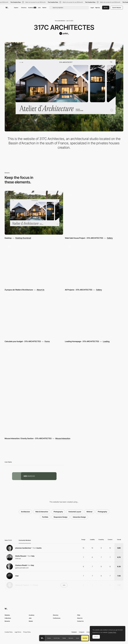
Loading (106, 341)
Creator (49, 638)
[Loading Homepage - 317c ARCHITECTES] (94, 316)
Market (44, 8)
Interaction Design (79, 517)
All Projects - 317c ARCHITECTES (79, 290)
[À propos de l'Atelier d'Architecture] (34, 264)
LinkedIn (89, 632)
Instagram (82, 632)
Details (64, 638)
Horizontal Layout (75, 512)
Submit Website (117, 8)
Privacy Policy (27, 632)
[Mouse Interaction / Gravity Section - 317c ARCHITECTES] (64, 390)
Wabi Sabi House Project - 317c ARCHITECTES (84, 238)
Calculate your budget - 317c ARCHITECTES (23, 341)
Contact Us (80, 621)
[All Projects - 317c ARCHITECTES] (94, 264)
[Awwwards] (7, 8)
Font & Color (57, 638)
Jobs (39, 8)
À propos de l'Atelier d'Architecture (19, 290)
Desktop (8, 238)
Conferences (57, 618)
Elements (71, 638)
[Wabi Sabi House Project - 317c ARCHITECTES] (94, 213)
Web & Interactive (42, 512)
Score (77, 638)
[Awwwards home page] (42, 638)
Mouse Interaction (63, 439)
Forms (47, 341)
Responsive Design (61, 517)
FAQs (79, 615)
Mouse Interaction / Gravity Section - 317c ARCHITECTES (28, 438)
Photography (58, 512)
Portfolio (45, 517)
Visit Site (85, 638)
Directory (24, 8)
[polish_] (64, 33)
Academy (32, 8)
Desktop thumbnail (23, 238)
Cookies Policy (9, 632)
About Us (41, 290)
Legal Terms (18, 632)
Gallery (110, 238)
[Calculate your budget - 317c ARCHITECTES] (34, 316)
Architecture (25, 512)
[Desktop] (34, 213)
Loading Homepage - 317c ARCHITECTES (82, 341)
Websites (7, 615)
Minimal (89, 512)
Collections (8, 618)
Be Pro (106, 8)
